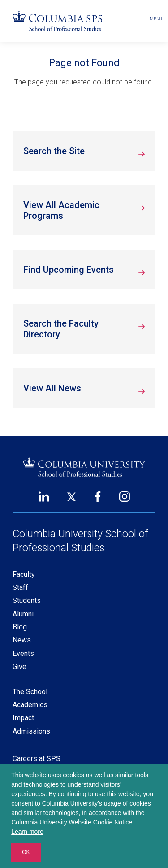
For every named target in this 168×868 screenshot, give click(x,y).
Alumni (23, 614)
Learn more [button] (27, 832)
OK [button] (26, 852)
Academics (30, 705)
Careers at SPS (37, 759)
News (22, 640)
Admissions (31, 731)
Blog (20, 627)
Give (19, 666)
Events (23, 653)
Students (27, 600)
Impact (23, 718)
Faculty (24, 574)
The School (30, 692)
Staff (20, 587)
